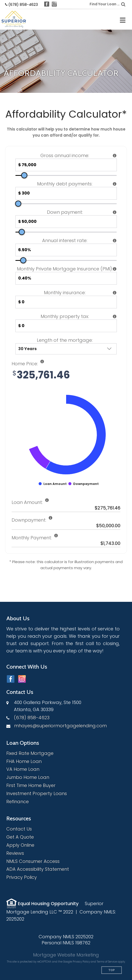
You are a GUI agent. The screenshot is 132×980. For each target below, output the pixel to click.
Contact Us (19, 829)
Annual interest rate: (65, 241)
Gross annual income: (65, 156)
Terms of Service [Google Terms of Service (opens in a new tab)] (107, 962)
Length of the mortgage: (65, 340)
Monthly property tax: (65, 316)
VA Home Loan (23, 769)
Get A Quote (20, 837)
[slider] (24, 175)
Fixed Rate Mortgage (30, 753)
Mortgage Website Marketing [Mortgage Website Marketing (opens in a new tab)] (66, 955)
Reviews (15, 853)
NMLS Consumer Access (33, 861)
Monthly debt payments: (65, 184)
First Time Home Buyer (31, 785)
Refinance (18, 802)
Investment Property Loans (37, 793)
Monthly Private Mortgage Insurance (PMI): (65, 269)
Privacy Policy (22, 877)
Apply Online (20, 845)
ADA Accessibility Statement (38, 869)
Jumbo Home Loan (28, 777)
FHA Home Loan (24, 761)
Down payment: (65, 212)
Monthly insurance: (65, 293)
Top (112, 970)
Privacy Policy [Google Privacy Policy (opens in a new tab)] (81, 962)
